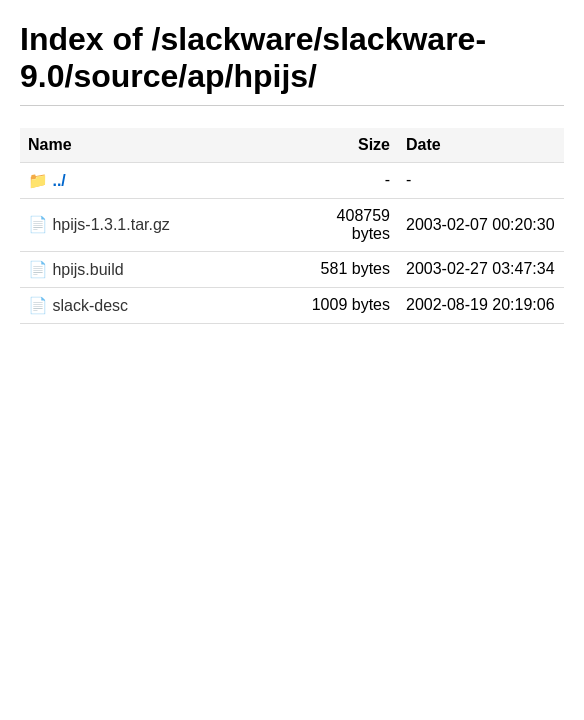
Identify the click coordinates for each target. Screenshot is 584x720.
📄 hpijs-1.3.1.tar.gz (99, 224)
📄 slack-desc (78, 305)
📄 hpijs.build (76, 269)
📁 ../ (47, 180)
